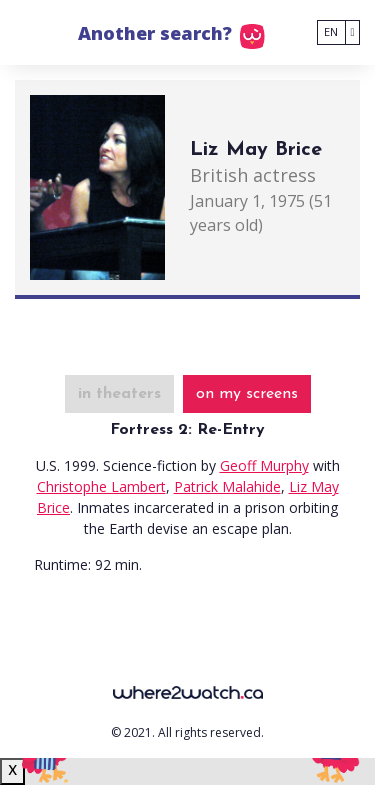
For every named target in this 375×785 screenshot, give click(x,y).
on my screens (247, 394)
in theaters (119, 394)
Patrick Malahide (227, 486)
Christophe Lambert (101, 486)
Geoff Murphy (264, 465)
